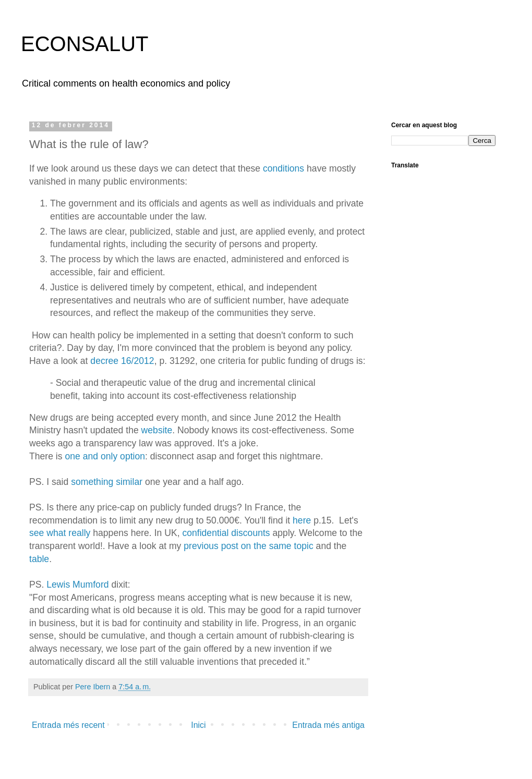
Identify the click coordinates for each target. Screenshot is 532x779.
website (157, 430)
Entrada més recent (68, 725)
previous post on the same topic (248, 546)
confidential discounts (226, 533)
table (39, 559)
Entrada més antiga (328, 725)
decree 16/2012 (122, 361)
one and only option (105, 456)
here (303, 520)
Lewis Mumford (77, 585)
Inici (198, 725)
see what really (60, 533)
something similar (107, 482)
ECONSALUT (85, 44)
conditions (283, 168)
